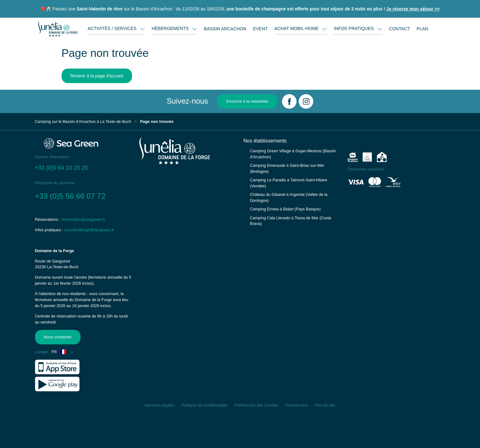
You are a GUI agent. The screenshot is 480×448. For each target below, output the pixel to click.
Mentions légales (160, 405)
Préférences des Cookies (256, 405)
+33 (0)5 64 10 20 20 (62, 168)
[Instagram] (306, 101)
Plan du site (325, 405)
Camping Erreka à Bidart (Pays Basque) (285, 209)
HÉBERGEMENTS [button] (171, 28)
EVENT (260, 29)
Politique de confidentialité (204, 405)
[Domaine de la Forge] (58, 29)
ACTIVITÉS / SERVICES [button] (113, 28)
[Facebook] (289, 101)
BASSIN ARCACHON (225, 29)
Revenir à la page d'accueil (97, 76)
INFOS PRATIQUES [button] (354, 28)
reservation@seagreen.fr (84, 220)
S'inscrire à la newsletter (247, 101)
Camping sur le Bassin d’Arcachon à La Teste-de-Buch (83, 122)
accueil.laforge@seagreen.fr (89, 230)
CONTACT (400, 29)
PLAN (422, 29)
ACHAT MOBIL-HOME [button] (297, 28)
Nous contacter (57, 337)
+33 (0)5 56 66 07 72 (70, 196)
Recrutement (297, 405)
